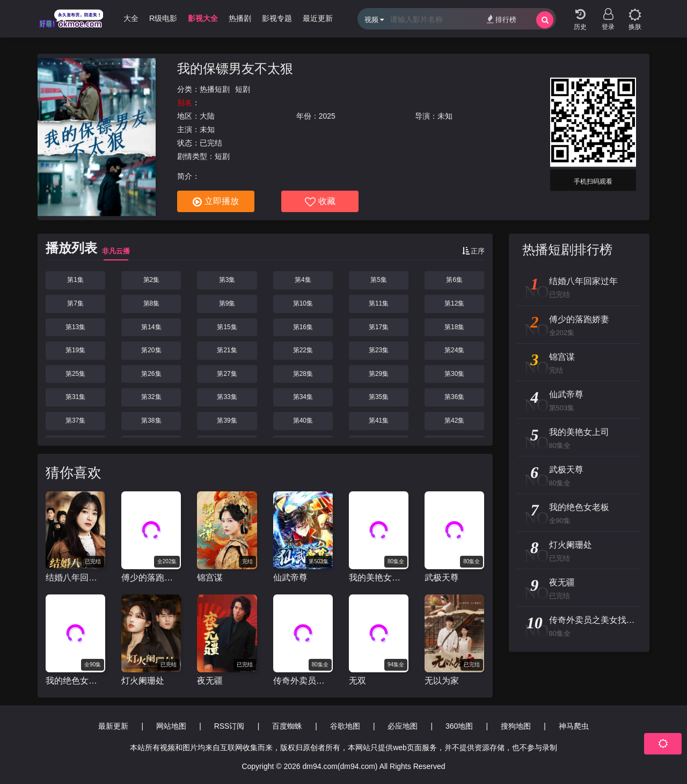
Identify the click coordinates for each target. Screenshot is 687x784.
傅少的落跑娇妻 (151, 578)
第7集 (75, 303)
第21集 (227, 350)
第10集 (303, 303)
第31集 (75, 397)
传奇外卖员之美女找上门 (303, 681)
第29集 (379, 374)
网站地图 (171, 726)
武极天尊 (442, 578)
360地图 (459, 726)
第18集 (454, 327)
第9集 (227, 303)
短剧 (243, 89)
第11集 (379, 303)
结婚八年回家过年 (75, 578)
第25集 (75, 374)
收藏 (320, 202)
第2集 (152, 280)
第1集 (75, 280)
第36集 (454, 397)
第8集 (152, 303)
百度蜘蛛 (287, 726)
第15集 (227, 327)
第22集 (303, 350)
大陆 (207, 116)
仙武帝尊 (290, 578)
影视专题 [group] (277, 18)
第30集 (454, 374)
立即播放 (216, 202)
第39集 (227, 420)
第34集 (303, 397)
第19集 (75, 350)
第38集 (151, 420)
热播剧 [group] (240, 18)
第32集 (151, 397)
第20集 (151, 350)
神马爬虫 (574, 726)
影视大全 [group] (203, 18)
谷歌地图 (345, 726)
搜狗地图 (516, 726)
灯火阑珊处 (143, 681)
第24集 (454, 350)
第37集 (75, 420)
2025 (327, 116)
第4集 (303, 280)
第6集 (454, 280)
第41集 (379, 420)
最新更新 (113, 726)
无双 (357, 681)
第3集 (227, 280)
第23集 (379, 350)
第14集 (151, 327)
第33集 (227, 397)
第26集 (151, 374)
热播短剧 (215, 89)
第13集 (75, 327)
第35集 (379, 397)
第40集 (303, 420)
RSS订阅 (229, 726)
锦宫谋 (210, 578)
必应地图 (403, 726)
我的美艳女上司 (379, 578)
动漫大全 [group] (123, 18)
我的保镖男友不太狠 (235, 68)
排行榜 (502, 19)
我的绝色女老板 (75, 681)
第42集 (454, 420)
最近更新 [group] (318, 18)
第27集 (227, 374)
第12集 (454, 303)
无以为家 (442, 681)
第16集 (303, 327)
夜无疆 (210, 681)
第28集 (303, 374)
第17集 (379, 327)
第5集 (379, 280)
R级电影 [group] (163, 18)
